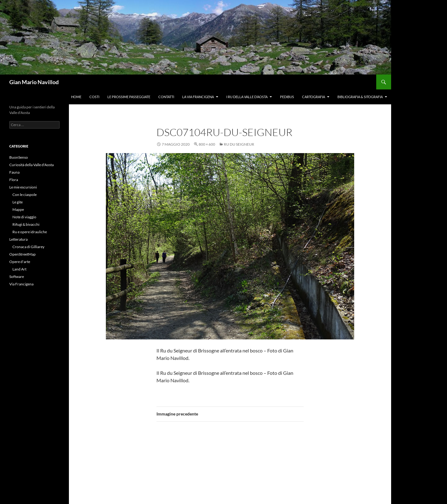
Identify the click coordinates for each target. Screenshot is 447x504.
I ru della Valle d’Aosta (247, 97)
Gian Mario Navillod (34, 82)
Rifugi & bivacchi (26, 224)
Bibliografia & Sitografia (360, 97)
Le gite (18, 202)
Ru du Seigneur (239, 144)
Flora (14, 180)
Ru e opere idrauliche (30, 232)
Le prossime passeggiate (129, 97)
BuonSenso (19, 157)
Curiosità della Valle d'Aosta (32, 165)
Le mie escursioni (23, 187)
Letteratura (18, 239)
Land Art (19, 269)
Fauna (14, 172)
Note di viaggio (24, 217)
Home (76, 97)
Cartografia (314, 97)
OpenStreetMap (23, 254)
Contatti (166, 97)
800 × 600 (207, 144)
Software (17, 277)
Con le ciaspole (25, 195)
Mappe (18, 209)
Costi (94, 97)
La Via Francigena (198, 97)
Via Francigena (21, 284)
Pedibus (287, 97)
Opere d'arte (20, 262)
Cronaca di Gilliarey (28, 247)
